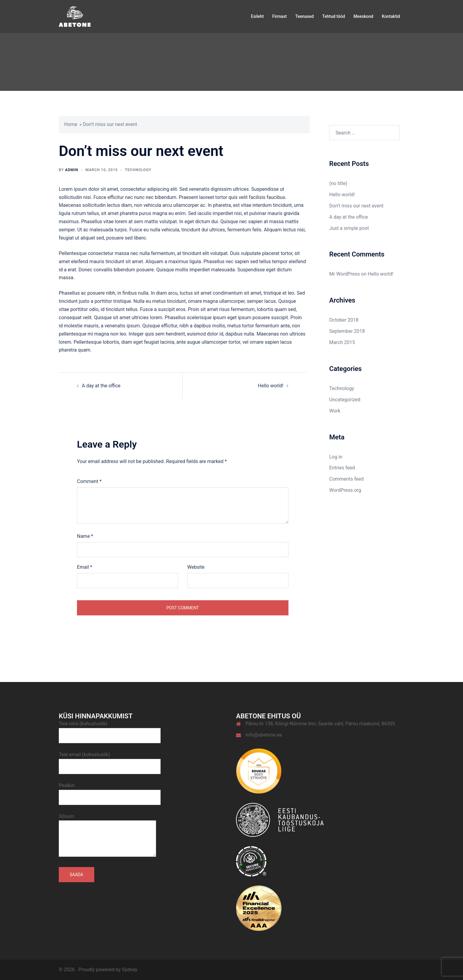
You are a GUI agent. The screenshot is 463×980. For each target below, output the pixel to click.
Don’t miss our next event (356, 206)
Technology (138, 170)
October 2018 (344, 320)
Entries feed (342, 468)
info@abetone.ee (264, 735)
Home (71, 124)
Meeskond (363, 16)
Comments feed (347, 479)
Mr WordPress (345, 274)
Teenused (304, 16)
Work (335, 411)
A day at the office (101, 386)
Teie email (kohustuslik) (110, 760)
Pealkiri (110, 791)
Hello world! (271, 386)
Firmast (279, 16)
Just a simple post (349, 228)
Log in (336, 457)
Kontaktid (391, 16)
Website (196, 567)
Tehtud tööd (333, 16)
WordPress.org (345, 490)
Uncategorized (345, 400)
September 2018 (347, 331)
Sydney (130, 970)
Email (85, 567)
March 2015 (342, 342)
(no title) (338, 183)
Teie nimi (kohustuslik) (110, 730)
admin (72, 170)
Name (85, 536)
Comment (89, 481)
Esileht (257, 16)
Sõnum (107, 836)
